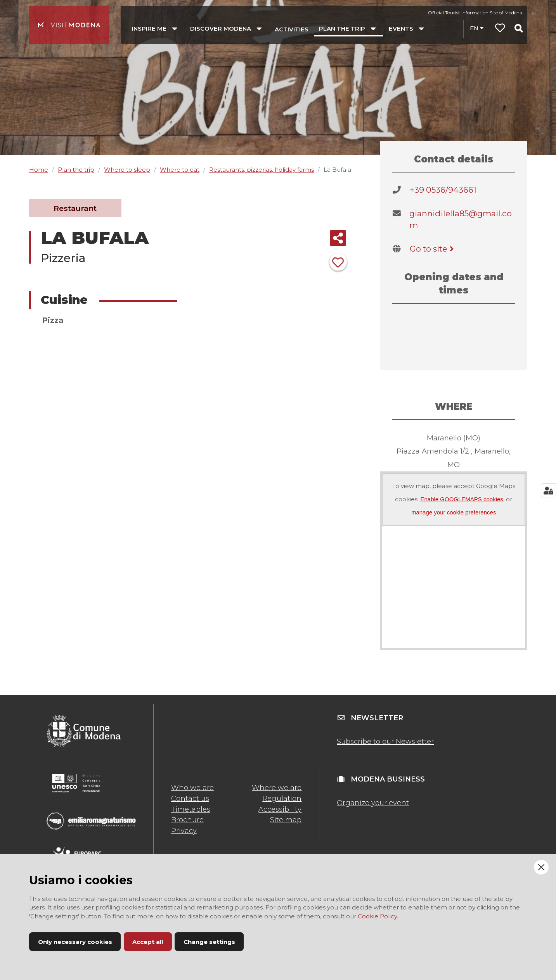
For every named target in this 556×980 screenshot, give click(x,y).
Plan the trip (76, 170)
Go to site (433, 249)
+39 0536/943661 (443, 190)
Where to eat (180, 170)
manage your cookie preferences (454, 512)
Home (39, 170)
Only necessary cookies (75, 942)
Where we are (277, 788)
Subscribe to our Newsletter (385, 742)
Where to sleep (127, 170)
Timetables (191, 809)
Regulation (282, 799)
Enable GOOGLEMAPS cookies (462, 499)
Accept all (148, 942)
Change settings (209, 942)
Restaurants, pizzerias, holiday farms (262, 170)
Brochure (187, 820)
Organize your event (373, 803)
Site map (286, 820)
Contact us (190, 799)
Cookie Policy (377, 916)
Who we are (192, 788)
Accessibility (280, 809)
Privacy (184, 831)
